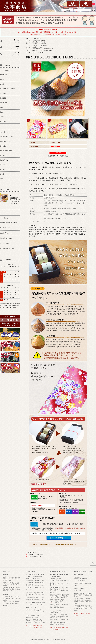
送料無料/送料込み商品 (39, 40)
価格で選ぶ (35, 50)
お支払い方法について (6, 233)
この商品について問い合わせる (36, 554)
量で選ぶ (35, 52)
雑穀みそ (44, 44)
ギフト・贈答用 (37, 39)
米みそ (43, 42)
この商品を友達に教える (34, 556)
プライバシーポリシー (6, 228)
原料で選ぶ (35, 42)
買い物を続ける (32, 552)
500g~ (42, 52)
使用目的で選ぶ (37, 49)
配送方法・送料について (7, 238)
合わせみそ (44, 45)
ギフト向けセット (48, 49)
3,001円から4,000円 (47, 50)
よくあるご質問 (4, 243)
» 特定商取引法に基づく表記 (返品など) (58, 156)
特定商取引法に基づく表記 (7, 248)
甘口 (41, 47)
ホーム (28, 39)
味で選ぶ (35, 47)
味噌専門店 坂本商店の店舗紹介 (9, 223)
